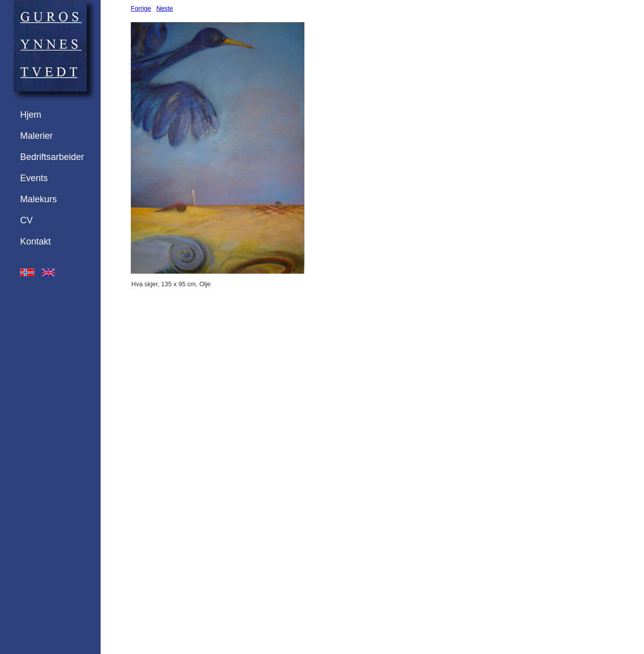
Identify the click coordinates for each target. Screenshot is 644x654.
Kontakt (35, 241)
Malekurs (38, 199)
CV (26, 220)
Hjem (31, 115)
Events (34, 178)
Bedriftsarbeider (52, 157)
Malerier (36, 136)
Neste (165, 9)
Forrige (141, 9)
